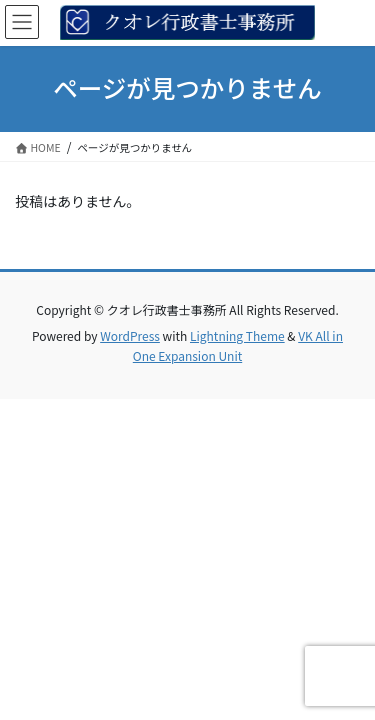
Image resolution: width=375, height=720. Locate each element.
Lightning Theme (237, 335)
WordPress (130, 335)
